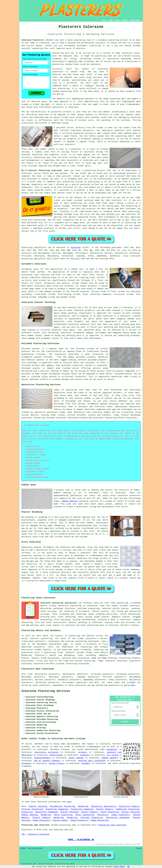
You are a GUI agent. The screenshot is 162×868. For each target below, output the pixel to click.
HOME (104, 20)
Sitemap (23, 848)
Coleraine (76, 248)
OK (128, 867)
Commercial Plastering (128, 809)
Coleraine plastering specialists (59, 603)
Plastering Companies (57, 809)
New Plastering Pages (35, 848)
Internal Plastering (32, 809)
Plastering (27, 812)
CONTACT (125, 20)
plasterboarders (42, 758)
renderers (85, 755)
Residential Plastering (63, 806)
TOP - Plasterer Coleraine (35, 834)
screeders (26, 763)
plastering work (96, 625)
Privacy (139, 848)
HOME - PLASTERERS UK (81, 840)
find (30, 674)
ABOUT (117, 20)
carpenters (112, 749)
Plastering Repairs (129, 806)
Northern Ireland (130, 625)
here (133, 685)
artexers (83, 752)
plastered (115, 99)
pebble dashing (70, 501)
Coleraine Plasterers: (33, 40)
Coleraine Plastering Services (46, 691)
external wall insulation (92, 761)
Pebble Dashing (30, 815)
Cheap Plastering (100, 820)
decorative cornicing (46, 752)
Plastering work (61, 53)
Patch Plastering (110, 812)
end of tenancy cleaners (47, 761)
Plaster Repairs (105, 809)
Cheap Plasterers (120, 815)
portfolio (72, 83)
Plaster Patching (38, 806)
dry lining (113, 755)
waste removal (76, 758)
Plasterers (103, 815)
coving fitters (57, 763)
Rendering (83, 806)
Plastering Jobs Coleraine (112, 825)
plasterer (101, 43)
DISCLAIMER (135, 20)
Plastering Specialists (103, 806)
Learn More (119, 867)
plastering (95, 46)
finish (75, 152)
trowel (100, 128)
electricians (56, 755)
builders (86, 763)
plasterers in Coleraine (65, 107)
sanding (96, 139)
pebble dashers (110, 758)
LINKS (110, 20)
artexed (104, 149)
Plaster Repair (60, 820)
